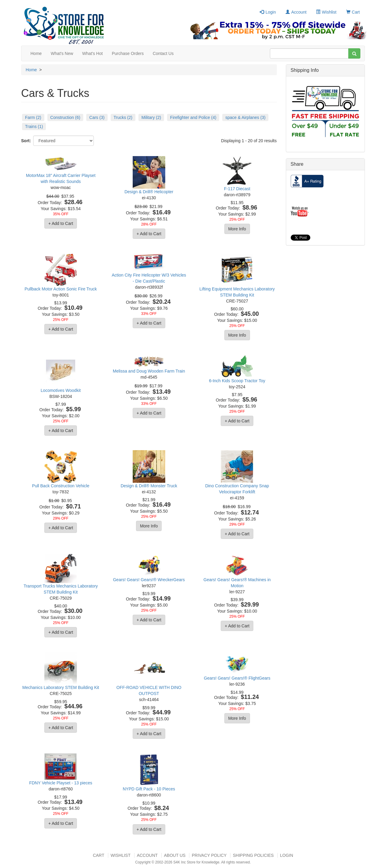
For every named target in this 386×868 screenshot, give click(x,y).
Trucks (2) (123, 117)
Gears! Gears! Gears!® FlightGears (237, 678)
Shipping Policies (253, 855)
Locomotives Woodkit (61, 390)
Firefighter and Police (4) (193, 117)
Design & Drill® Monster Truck (149, 486)
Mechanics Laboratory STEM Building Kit (61, 687)
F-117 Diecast (237, 189)
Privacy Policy (209, 855)
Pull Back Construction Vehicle (61, 486)
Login (268, 12)
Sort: (26, 141)
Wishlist (326, 12)
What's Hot (93, 53)
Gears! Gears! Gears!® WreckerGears (149, 580)
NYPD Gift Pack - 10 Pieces (149, 789)
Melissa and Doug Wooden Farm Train (149, 371)
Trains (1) (34, 127)
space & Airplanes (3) (245, 117)
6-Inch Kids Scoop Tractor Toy (237, 381)
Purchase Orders (128, 53)
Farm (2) (33, 117)
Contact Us (163, 53)
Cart (353, 12)
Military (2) (151, 117)
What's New (62, 53)
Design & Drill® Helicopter (149, 192)
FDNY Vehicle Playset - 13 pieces (61, 783)
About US (175, 855)
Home (36, 53)
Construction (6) (65, 117)
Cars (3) (97, 117)
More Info (237, 229)
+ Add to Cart (61, 223)
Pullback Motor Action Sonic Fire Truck (61, 289)
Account (296, 12)
